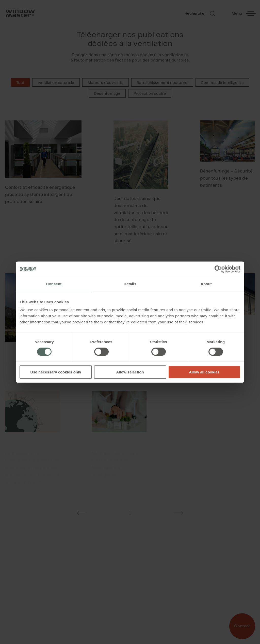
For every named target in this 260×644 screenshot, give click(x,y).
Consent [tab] (54, 284)
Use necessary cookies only (56, 372)
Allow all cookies (204, 372)
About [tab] (206, 284)
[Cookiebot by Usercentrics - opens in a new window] (218, 269)
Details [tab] (130, 284)
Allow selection (130, 372)
